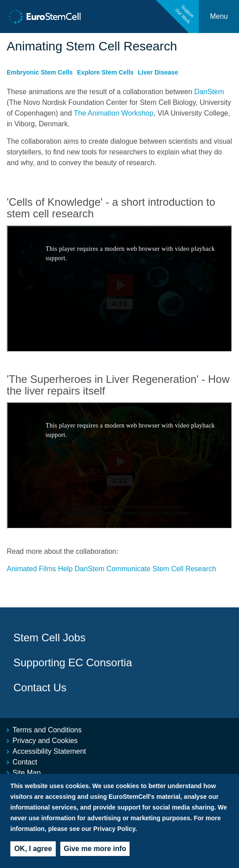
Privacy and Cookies (45, 741)
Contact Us (40, 687)
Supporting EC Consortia (73, 662)
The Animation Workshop (113, 113)
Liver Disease (158, 72)
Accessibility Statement (49, 751)
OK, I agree (33, 849)
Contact (25, 762)
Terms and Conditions (47, 730)
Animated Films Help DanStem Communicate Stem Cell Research (111, 569)
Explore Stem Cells (105, 72)
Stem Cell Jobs (49, 638)
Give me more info (95, 849)
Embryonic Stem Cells (40, 72)
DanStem (209, 92)
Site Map (27, 773)
